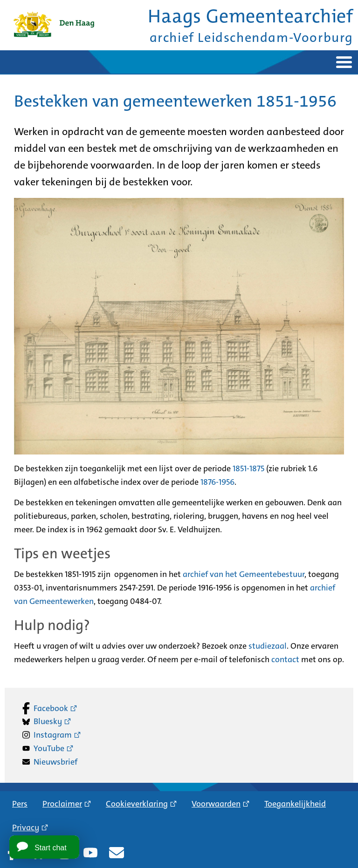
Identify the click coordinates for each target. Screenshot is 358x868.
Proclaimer (62, 804)
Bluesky (48, 721)
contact (285, 659)
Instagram (53, 735)
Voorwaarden (216, 804)
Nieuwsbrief (55, 762)
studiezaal (268, 646)
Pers (20, 804)
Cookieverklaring (137, 804)
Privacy (26, 827)
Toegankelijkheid (295, 804)
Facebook (51, 708)
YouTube (49, 748)
